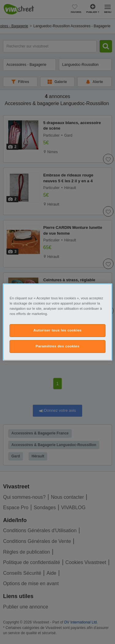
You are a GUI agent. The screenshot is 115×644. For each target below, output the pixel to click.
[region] (57, 322)
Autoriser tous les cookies (57, 330)
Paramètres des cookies (57, 346)
